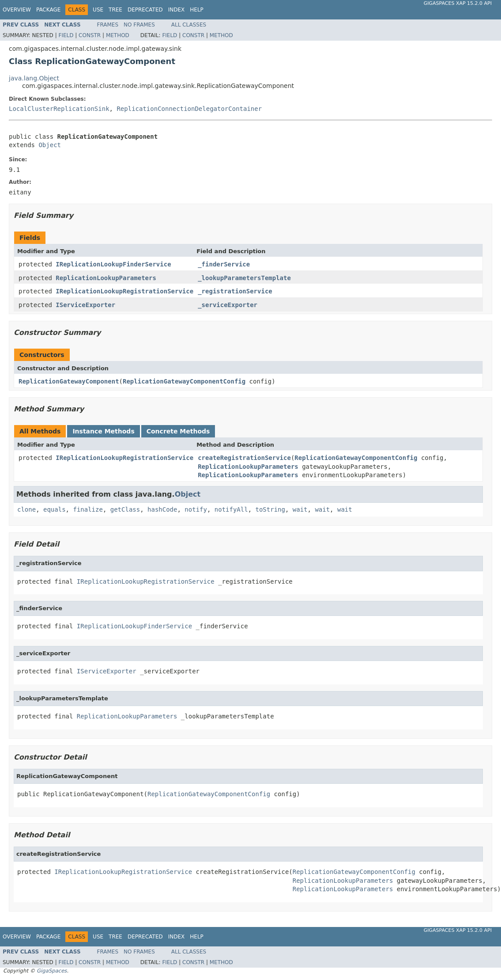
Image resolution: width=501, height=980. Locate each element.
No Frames (139, 25)
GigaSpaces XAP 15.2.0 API (458, 3)
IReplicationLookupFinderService (113, 264)
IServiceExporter (85, 305)
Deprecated (145, 10)
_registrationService (235, 291)
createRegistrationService (244, 458)
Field (66, 35)
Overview (17, 10)
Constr (90, 35)
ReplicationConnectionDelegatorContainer (189, 109)
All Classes (189, 25)
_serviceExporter (228, 305)
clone (26, 509)
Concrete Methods (178, 431)
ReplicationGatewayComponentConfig (184, 381)
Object (50, 145)
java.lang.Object (34, 78)
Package (48, 10)
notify (196, 509)
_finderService (224, 264)
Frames (108, 25)
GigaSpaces (52, 971)
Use (98, 10)
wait (300, 509)
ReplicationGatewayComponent (69, 381)
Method (118, 35)
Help (197, 10)
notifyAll (231, 509)
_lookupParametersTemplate (244, 278)
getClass (125, 509)
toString (270, 509)
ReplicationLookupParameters (106, 278)
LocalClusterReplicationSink (59, 109)
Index (177, 10)
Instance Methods (103, 431)
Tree (115, 10)
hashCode (162, 509)
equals (55, 509)
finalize (88, 509)
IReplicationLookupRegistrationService (124, 291)
